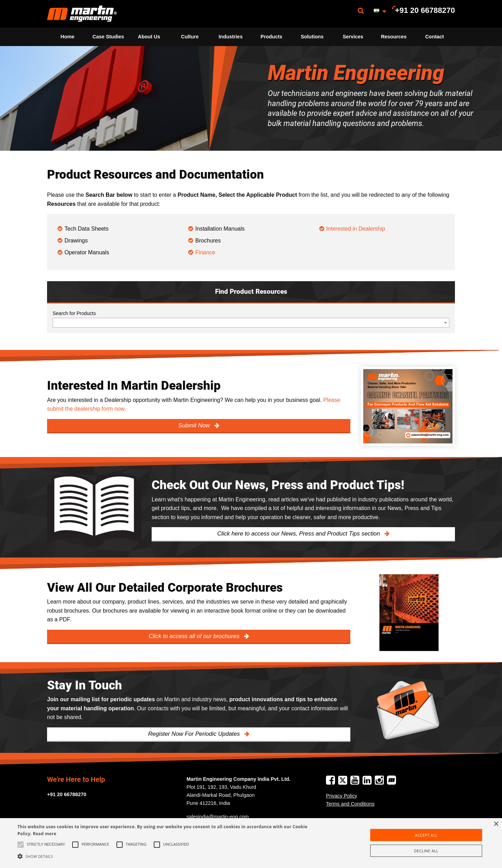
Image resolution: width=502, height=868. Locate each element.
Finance (205, 252)
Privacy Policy (342, 796)
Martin (82, 14)
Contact (435, 37)
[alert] (251, 843)
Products (271, 37)
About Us (149, 37)
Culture (190, 37)
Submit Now (195, 425)
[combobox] (251, 323)
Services (353, 37)
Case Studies (108, 37)
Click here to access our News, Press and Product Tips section (299, 534)
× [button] (496, 824)
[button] (169, 856)
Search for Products (74, 313)
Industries (231, 37)
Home (68, 37)
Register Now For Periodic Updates (195, 734)
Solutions (312, 37)
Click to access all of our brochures (195, 636)
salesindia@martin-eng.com (218, 817)
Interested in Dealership (356, 229)
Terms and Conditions (350, 804)
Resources (394, 37)
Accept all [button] (426, 835)
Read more (44, 834)
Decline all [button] (426, 851)
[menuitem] (82, 14)
